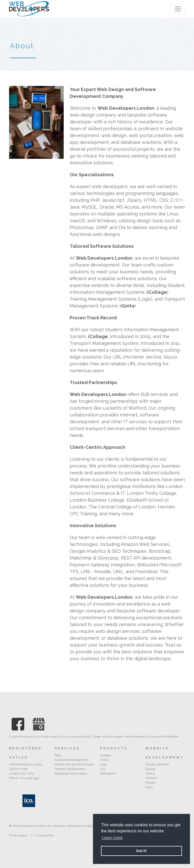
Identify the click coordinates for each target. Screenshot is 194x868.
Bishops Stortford (157, 764)
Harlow (150, 773)
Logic (104, 764)
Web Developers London (126, 108)
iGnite (128, 306)
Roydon (151, 783)
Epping (150, 769)
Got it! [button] (141, 851)
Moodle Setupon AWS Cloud (74, 764)
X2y (103, 769)
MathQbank (108, 773)
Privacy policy (18, 835)
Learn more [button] (112, 838)
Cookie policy (45, 835)
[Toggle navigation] (178, 9)
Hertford (151, 778)
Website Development (70, 769)
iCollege (157, 292)
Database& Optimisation (71, 773)
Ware (149, 787)
